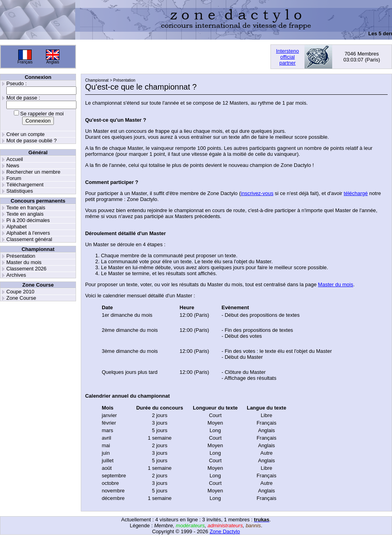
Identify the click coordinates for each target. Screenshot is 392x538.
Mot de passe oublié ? (31, 141)
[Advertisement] (135, 57)
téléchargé (356, 193)
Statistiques (20, 191)
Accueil (15, 159)
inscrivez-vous (257, 193)
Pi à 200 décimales (28, 220)
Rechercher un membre (33, 172)
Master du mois (24, 262)
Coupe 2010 (20, 292)
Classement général (29, 239)
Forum (14, 178)
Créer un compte (26, 134)
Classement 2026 (26, 269)
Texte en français (26, 208)
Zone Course (21, 298)
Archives (16, 275)
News (13, 166)
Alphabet (16, 227)
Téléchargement (25, 185)
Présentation (21, 256)
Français (25, 62)
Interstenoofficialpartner (287, 57)
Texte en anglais (25, 214)
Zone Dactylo (225, 531)
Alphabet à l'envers (28, 233)
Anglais (53, 62)
